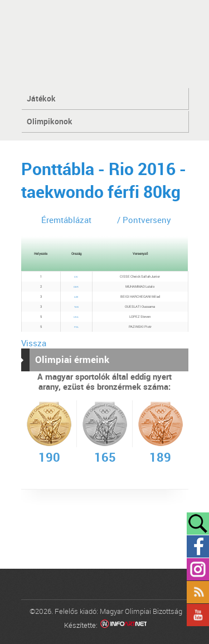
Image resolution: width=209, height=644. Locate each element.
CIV (76, 277)
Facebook (198, 546)
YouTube (198, 615)
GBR (76, 287)
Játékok (41, 98)
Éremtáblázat (66, 220)
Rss (198, 592)
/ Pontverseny (144, 220)
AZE (76, 297)
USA (76, 317)
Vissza (34, 343)
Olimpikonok (50, 121)
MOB (104, 43)
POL (76, 327)
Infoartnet (123, 625)
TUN (76, 307)
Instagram (198, 569)
